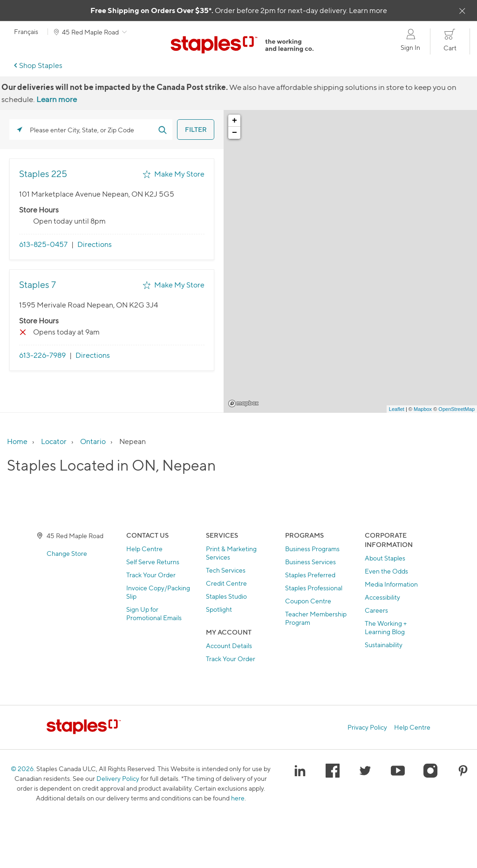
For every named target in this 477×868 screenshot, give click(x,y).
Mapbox (243, 403)
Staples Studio (226, 596)
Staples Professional (314, 588)
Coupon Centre (308, 601)
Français (26, 32)
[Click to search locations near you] (20, 130)
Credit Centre (226, 583)
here (238, 798)
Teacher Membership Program (316, 618)
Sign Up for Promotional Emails (154, 613)
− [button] (235, 133)
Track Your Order (151, 575)
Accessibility (382, 597)
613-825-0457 (43, 244)
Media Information (391, 584)
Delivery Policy (118, 778)
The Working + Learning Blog (386, 627)
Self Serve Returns (153, 562)
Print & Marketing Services (231, 553)
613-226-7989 (42, 355)
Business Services (310, 562)
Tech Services (226, 570)
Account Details (229, 646)
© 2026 (22, 769)
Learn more (368, 10)
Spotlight (219, 609)
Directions (95, 244)
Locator (54, 441)
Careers (376, 610)
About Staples (385, 558)
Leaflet (397, 409)
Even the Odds (386, 571)
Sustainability (384, 645)
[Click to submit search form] (162, 130)
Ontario (93, 441)
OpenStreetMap (457, 409)
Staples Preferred (310, 575)
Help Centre (144, 549)
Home (17, 441)
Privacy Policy (367, 727)
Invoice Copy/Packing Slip (158, 592)
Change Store (67, 553)
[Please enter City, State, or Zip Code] (91, 130)
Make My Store (179, 174)
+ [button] (235, 121)
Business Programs (312, 549)
